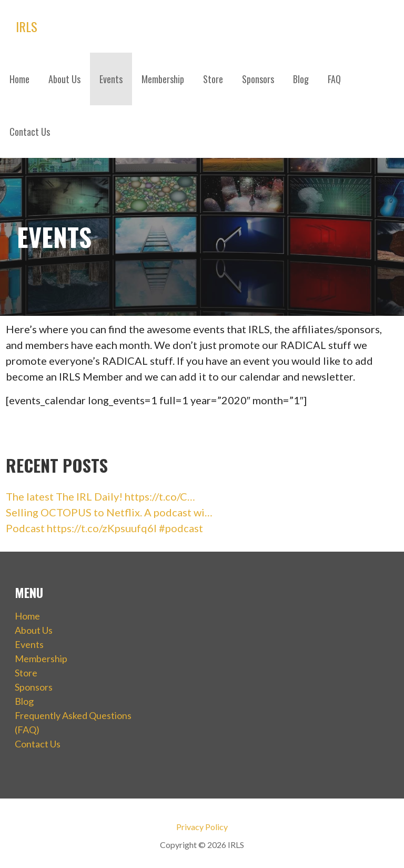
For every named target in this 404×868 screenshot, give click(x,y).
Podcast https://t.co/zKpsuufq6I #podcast (104, 528)
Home (19, 79)
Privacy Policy (202, 827)
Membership (163, 79)
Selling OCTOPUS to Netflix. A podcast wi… (109, 512)
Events (111, 79)
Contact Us (30, 132)
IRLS (27, 26)
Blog (301, 79)
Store (213, 79)
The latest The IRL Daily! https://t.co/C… (100, 496)
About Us (64, 79)
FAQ (334, 79)
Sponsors (258, 79)
